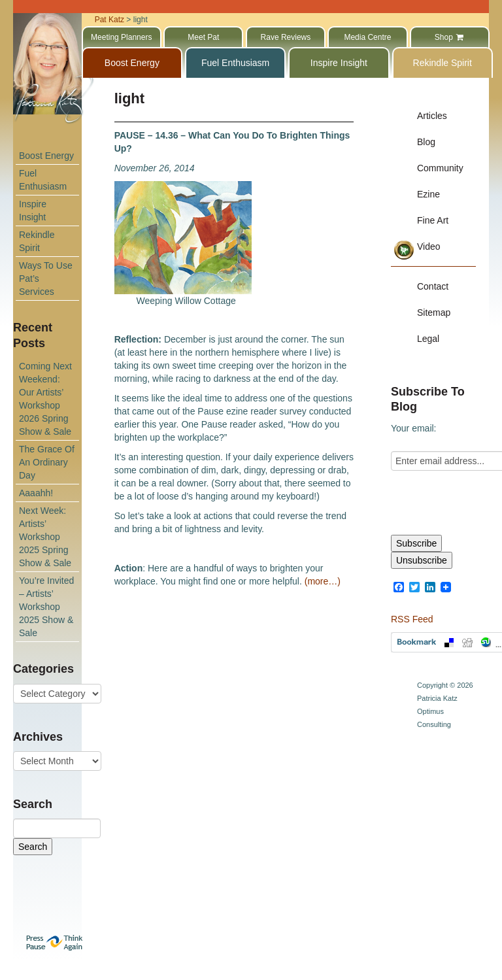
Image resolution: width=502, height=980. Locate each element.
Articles (432, 116)
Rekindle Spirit (37, 241)
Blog (426, 142)
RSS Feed (412, 619)
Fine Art (433, 220)
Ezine (428, 194)
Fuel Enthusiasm (43, 180)
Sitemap (434, 313)
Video (429, 246)
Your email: (414, 428)
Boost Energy (46, 156)
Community (440, 168)
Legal (428, 339)
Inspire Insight (33, 211)
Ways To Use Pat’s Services (46, 279)
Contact (433, 286)
